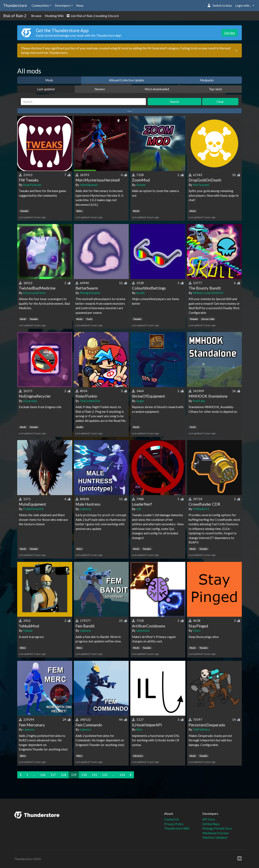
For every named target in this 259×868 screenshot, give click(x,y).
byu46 (140, 293)
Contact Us (172, 819)
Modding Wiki (54, 16)
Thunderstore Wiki (177, 828)
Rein (139, 729)
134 (122, 775)
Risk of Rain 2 (15, 16)
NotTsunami (201, 185)
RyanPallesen (32, 185)
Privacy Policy (174, 824)
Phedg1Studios (90, 293)
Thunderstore (15, 5)
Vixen (197, 630)
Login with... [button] (243, 5)
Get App (230, 33)
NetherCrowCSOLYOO (208, 293)
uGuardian (30, 401)
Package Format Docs (217, 828)
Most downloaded (157, 89)
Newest (100, 89)
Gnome (141, 185)
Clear (220, 102)
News (80, 5)
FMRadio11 (201, 509)
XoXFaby (199, 401)
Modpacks (207, 80)
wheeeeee (143, 630)
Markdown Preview (215, 833)
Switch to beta (220, 5)
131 (94, 775)
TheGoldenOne (90, 401)
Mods (49, 80)
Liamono (85, 509)
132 (105, 775)
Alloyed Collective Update (127, 80)
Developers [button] (63, 5)
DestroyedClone (34, 293)
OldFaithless (201, 729)
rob (139, 509)
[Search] (83, 102)
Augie (140, 401)
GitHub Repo (211, 824)
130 (84, 775)
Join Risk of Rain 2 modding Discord (93, 16)
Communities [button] (40, 5)
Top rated (215, 89)
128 (63, 775)
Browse (36, 16)
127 (53, 775)
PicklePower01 (33, 509)
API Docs (209, 819)
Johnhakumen (89, 185)
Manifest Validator (215, 837)
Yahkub (28, 630)
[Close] (236, 50)
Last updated (46, 89)
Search (175, 102)
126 (43, 775)
